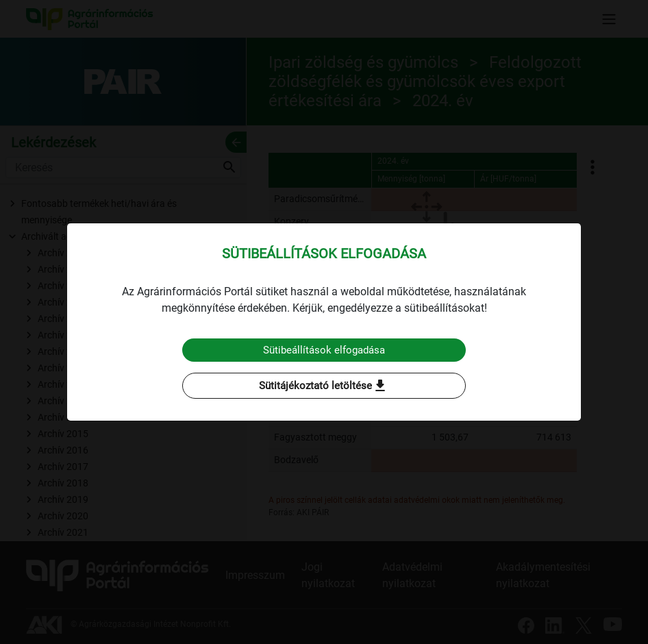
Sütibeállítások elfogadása (324, 350)
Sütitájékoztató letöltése (324, 386)
